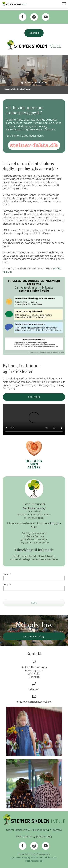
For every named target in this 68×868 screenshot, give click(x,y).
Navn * (7, 574)
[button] (64, 4)
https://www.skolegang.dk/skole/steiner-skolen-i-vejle (34, 858)
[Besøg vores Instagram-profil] (34, 17)
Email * (7, 585)
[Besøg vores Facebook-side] (23, 17)
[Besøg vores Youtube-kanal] (46, 17)
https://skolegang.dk (34, 861)
